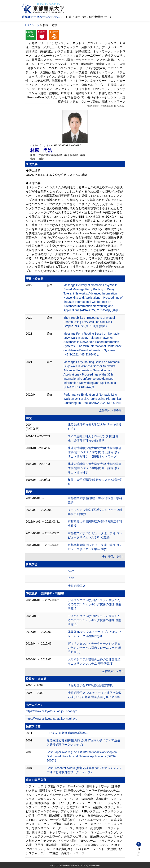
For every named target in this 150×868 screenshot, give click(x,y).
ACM (71, 571)
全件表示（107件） (112, 410)
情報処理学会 (76, 586)
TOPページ (32, 25)
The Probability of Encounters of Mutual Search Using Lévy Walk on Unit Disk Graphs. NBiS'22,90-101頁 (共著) (89, 322)
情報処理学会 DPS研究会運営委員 (90, 685)
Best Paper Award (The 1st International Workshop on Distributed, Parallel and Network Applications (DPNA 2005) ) (82, 756)
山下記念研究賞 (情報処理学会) (67, 733)
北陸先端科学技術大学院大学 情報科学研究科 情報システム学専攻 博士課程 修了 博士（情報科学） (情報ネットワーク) (94, 452)
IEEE (71, 578)
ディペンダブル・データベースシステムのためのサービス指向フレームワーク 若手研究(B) (94, 648)
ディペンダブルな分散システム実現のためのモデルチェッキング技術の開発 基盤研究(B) (94, 604)
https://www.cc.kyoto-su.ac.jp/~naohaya (52, 711)
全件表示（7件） (113, 557)
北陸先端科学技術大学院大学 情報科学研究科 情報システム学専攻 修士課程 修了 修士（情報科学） (94, 468)
